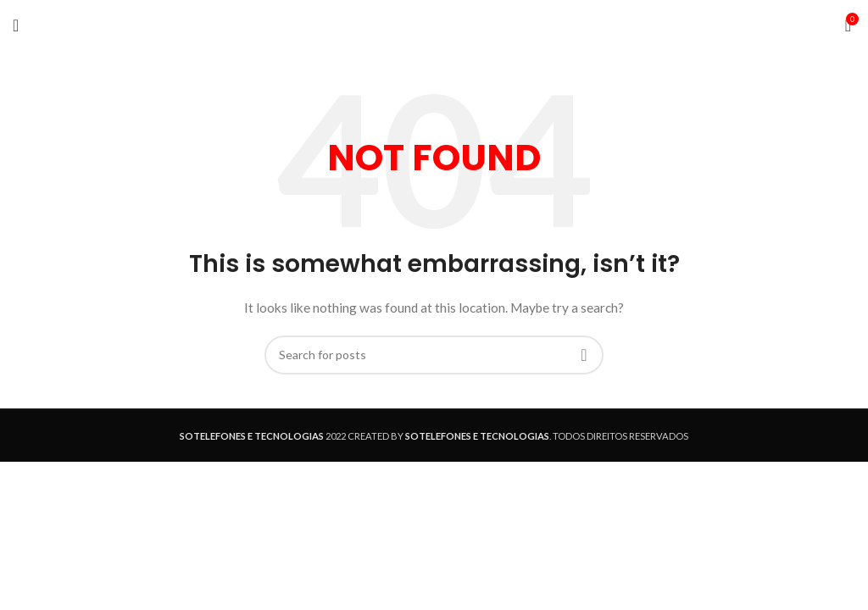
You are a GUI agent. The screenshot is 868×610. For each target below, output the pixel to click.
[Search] (434, 355)
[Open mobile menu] (16, 25)
